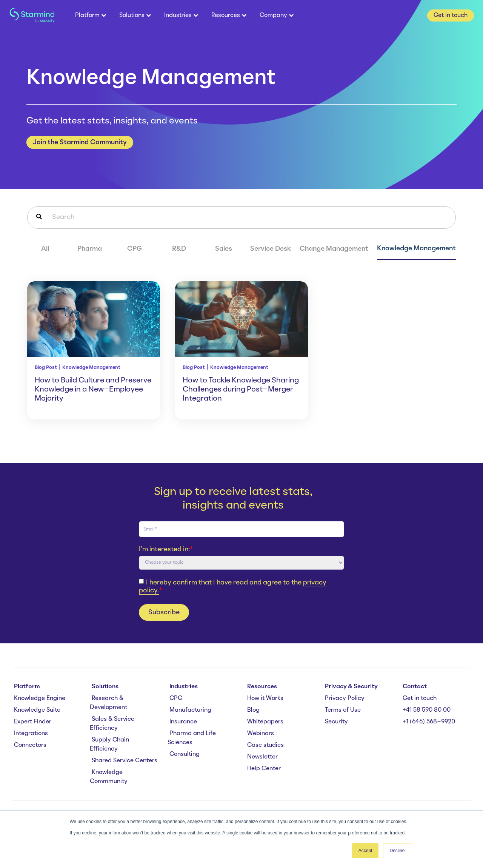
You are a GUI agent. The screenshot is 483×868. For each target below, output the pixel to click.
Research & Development (108, 703)
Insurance (183, 722)
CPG (135, 249)
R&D (179, 249)
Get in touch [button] (451, 15)
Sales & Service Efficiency (112, 724)
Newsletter (262, 757)
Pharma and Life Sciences (192, 738)
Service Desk (271, 249)
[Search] (39, 217)
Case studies (265, 745)
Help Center (264, 769)
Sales (224, 249)
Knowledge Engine (40, 698)
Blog (253, 710)
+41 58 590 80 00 (427, 710)
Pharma (90, 249)
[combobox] (241, 217)
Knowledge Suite (37, 710)
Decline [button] (397, 851)
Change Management (334, 249)
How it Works (265, 698)
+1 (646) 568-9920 (429, 722)
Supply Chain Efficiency (109, 745)
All (45, 249)
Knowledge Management (416, 248)
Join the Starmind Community (80, 142)
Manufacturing (190, 710)
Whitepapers (265, 722)
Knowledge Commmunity (109, 777)
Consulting (185, 754)
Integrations (31, 734)
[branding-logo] (32, 16)
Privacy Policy (345, 698)
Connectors (30, 745)
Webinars (261, 734)
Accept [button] (365, 851)
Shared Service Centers (125, 761)
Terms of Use (343, 710)
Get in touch (420, 698)
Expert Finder (33, 722)
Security (336, 722)
